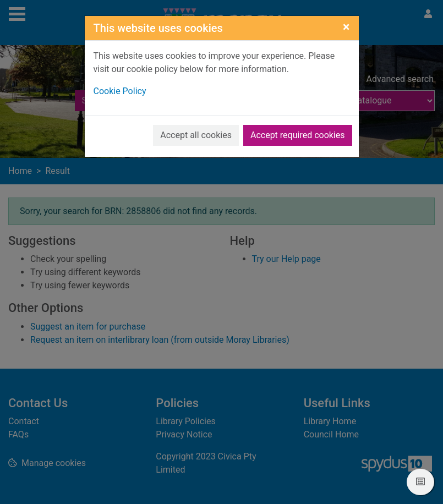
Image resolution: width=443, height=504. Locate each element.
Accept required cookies (298, 135)
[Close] (346, 27)
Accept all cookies (196, 135)
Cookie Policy (120, 91)
